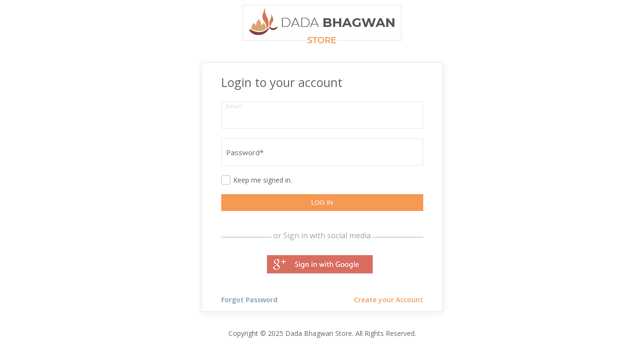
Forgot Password (249, 300)
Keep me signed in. (263, 180)
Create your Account (389, 300)
